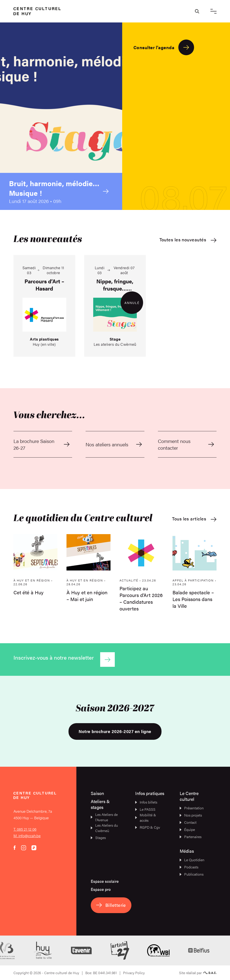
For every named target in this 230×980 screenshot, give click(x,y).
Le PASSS (145, 809)
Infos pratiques (150, 793)
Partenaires (191, 837)
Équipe (187, 829)
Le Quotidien (192, 860)
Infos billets (146, 802)
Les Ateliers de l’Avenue (104, 817)
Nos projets (191, 815)
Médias (187, 851)
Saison (97, 793)
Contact (188, 822)
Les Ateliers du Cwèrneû (104, 828)
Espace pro (101, 889)
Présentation (192, 808)
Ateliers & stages (100, 804)
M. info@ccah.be (27, 836)
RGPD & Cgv (148, 827)
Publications (192, 874)
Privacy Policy (134, 973)
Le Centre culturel (189, 796)
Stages (98, 838)
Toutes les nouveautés (188, 240)
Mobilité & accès (146, 818)
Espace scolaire (105, 881)
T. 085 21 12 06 (25, 829)
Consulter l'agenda (164, 47)
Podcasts (189, 867)
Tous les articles (194, 519)
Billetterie (111, 905)
